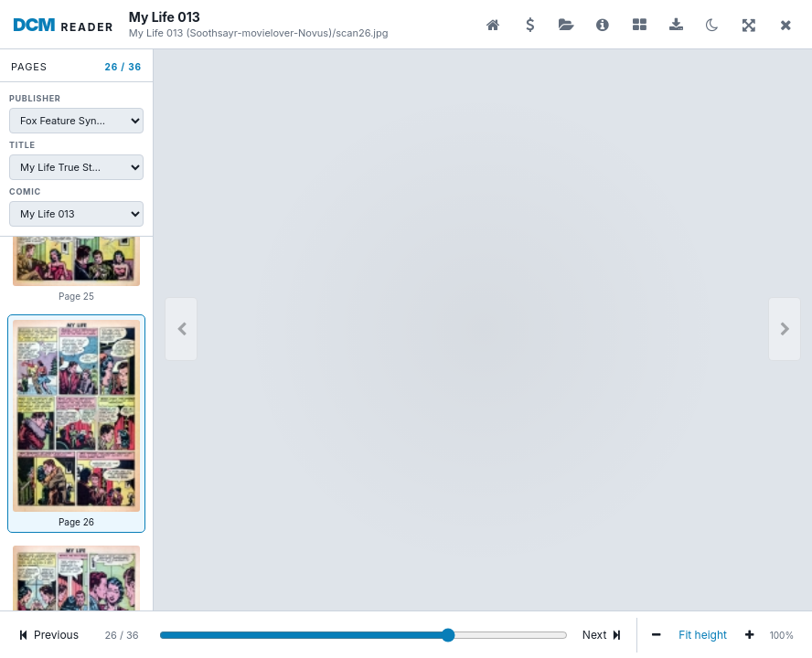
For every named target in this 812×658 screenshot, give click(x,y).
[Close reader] (785, 25)
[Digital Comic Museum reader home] (64, 25)
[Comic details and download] (603, 25)
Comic (25, 191)
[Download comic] (676, 25)
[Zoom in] (749, 635)
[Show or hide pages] (639, 25)
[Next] (785, 329)
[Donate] (529, 25)
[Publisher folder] (566, 25)
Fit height (703, 635)
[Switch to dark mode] (712, 25)
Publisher (35, 98)
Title (22, 145)
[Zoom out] (656, 635)
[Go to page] (363, 635)
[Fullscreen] (749, 25)
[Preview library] (493, 25)
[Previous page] (181, 329)
